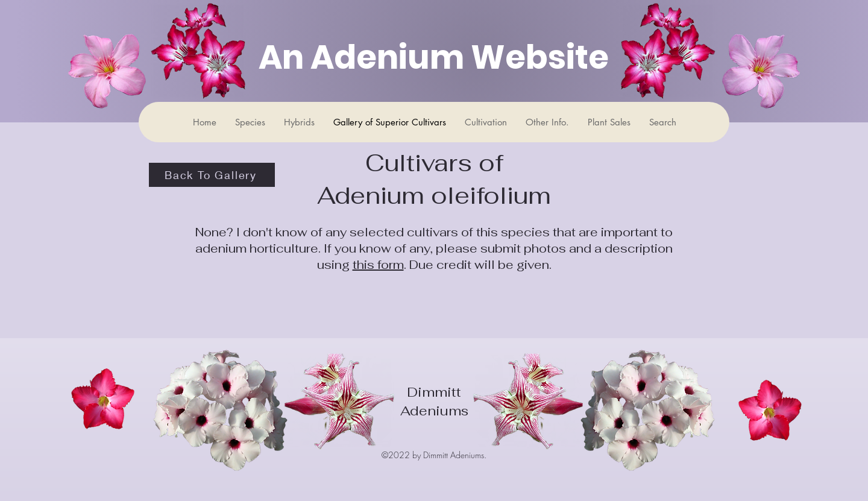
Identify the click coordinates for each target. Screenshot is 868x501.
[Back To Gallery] (212, 175)
